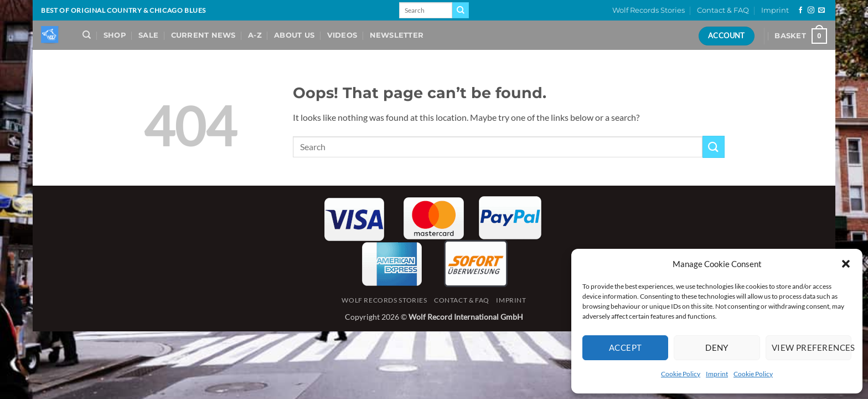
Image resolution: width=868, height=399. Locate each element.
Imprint (717, 374)
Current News (203, 35)
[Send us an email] (821, 11)
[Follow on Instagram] (811, 11)
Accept (626, 347)
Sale (148, 35)
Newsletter (397, 35)
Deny (717, 347)
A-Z (255, 35)
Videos (342, 35)
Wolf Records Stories (649, 10)
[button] (846, 264)
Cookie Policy (681, 374)
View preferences (812, 347)
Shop (115, 35)
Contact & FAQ (723, 10)
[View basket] (801, 36)
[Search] (87, 35)
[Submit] (461, 11)
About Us (294, 35)
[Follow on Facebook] (800, 11)
